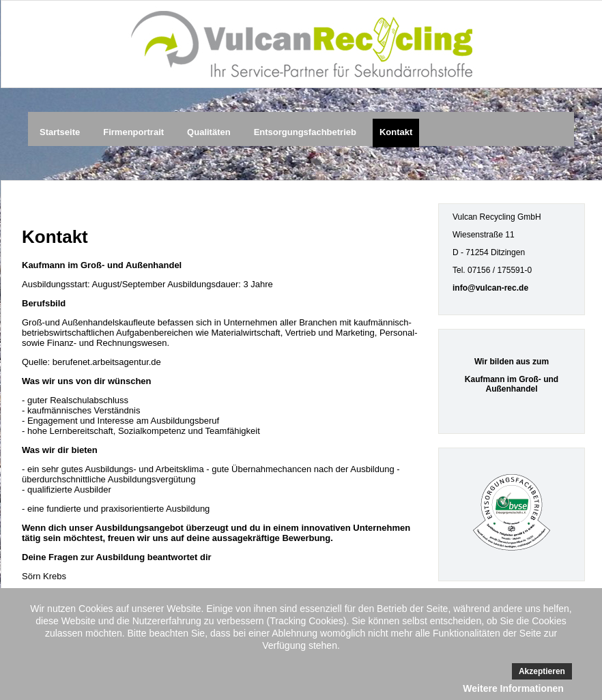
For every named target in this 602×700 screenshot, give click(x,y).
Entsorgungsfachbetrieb (305, 132)
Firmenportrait (133, 132)
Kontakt (396, 132)
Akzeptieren (542, 671)
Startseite (60, 132)
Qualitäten (209, 132)
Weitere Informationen (513, 688)
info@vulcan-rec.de (490, 288)
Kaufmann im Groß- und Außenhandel (512, 384)
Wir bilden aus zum (512, 362)
